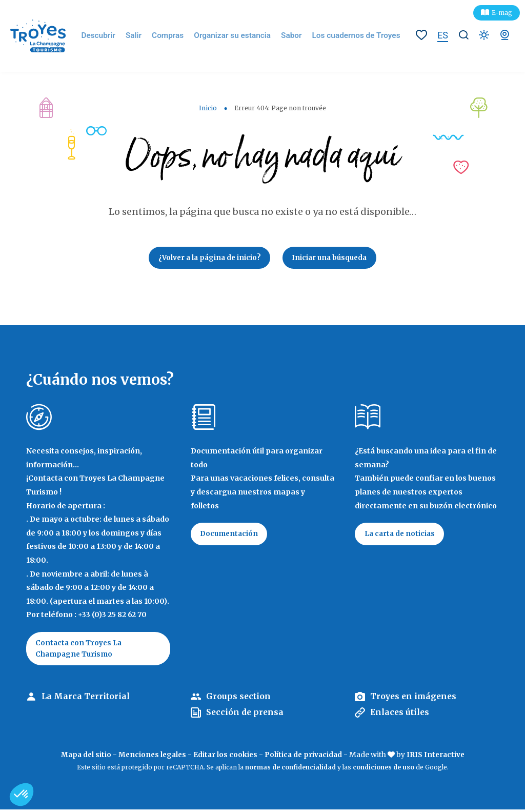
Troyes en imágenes (415, 700)
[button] (22, 795)
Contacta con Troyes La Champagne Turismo (80, 650)
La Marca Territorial (86, 700)
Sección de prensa (246, 716)
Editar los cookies (225, 758)
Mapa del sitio (82, 758)
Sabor (291, 36)
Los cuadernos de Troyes (351, 36)
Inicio (208, 108)
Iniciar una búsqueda (332, 259)
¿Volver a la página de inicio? (207, 259)
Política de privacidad (305, 758)
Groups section (239, 700)
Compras (177, 36)
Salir (145, 36)
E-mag (502, 13)
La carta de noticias (401, 536)
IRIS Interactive (439, 758)
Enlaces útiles (401, 716)
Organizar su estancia (237, 36)
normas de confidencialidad (290, 770)
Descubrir (112, 36)
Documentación (231, 536)
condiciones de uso (383, 770)
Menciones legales (150, 758)
